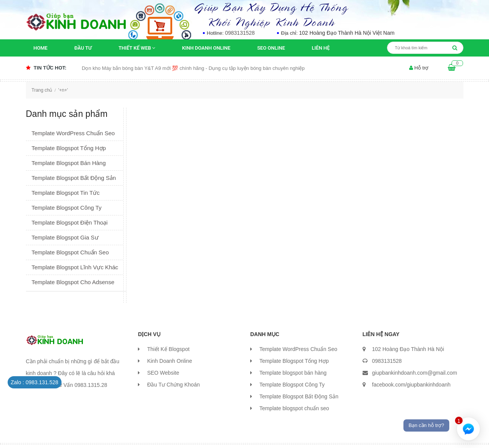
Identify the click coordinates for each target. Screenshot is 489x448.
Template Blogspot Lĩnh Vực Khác (75, 267)
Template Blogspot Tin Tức (66, 193)
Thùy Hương (190, 435)
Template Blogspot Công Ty (67, 208)
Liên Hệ (321, 48)
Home (41, 48)
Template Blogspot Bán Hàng (69, 163)
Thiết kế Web (137, 48)
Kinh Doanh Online (206, 48)
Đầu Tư (83, 48)
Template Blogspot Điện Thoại (70, 222)
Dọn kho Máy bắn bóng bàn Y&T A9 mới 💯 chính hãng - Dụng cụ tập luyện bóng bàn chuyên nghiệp (193, 68)
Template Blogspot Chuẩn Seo (70, 252)
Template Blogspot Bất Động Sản (74, 178)
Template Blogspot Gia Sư (65, 237)
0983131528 (240, 33)
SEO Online (271, 48)
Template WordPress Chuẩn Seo (73, 133)
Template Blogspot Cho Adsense (73, 282)
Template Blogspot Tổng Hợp (69, 148)
